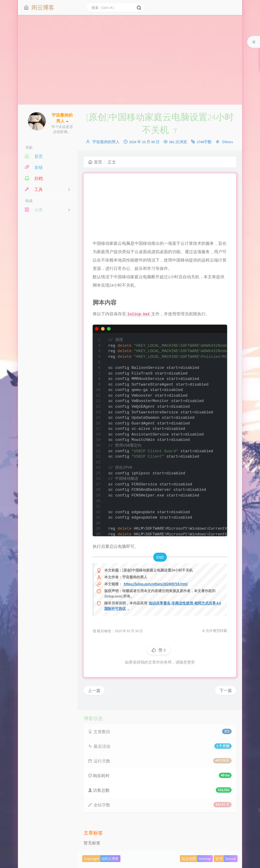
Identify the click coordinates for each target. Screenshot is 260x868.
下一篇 (226, 690)
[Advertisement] (130, 60)
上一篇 (94, 690)
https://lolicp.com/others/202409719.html (156, 584)
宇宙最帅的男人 (106, 142)
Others (227, 142)
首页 (95, 162)
